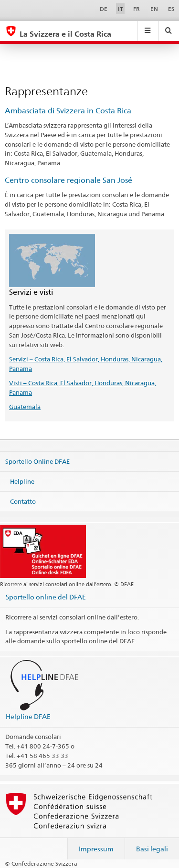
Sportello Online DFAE (37, 461)
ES (171, 9)
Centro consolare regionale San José (68, 180)
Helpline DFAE (28, 716)
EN (154, 9)
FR (137, 9)
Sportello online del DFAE (46, 597)
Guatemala (25, 407)
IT (121, 9)
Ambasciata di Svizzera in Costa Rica (68, 111)
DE (104, 9)
